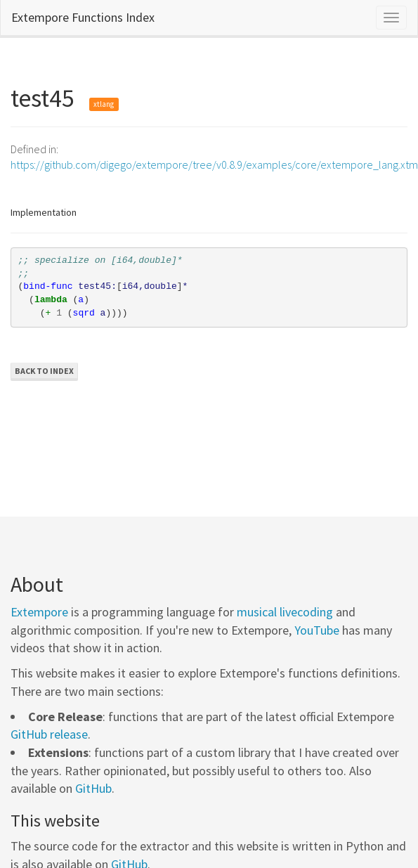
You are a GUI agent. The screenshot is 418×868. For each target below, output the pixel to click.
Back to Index (44, 371)
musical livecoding (285, 612)
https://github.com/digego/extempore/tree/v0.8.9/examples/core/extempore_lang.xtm (214, 164)
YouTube (317, 630)
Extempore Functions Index (83, 17)
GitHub (93, 788)
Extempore (39, 612)
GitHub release (49, 734)
